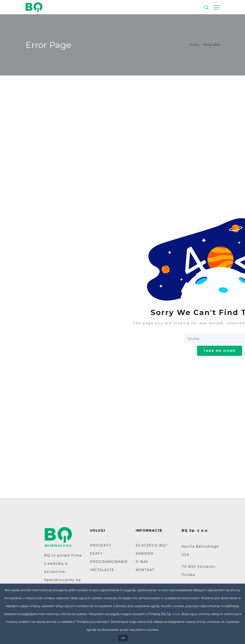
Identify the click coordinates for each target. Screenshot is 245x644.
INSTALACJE (102, 570)
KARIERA (145, 554)
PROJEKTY (101, 545)
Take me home (220, 351)
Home (194, 45)
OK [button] (123, 638)
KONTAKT (145, 570)
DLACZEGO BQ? (152, 545)
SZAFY (96, 554)
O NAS (142, 562)
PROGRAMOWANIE (109, 562)
